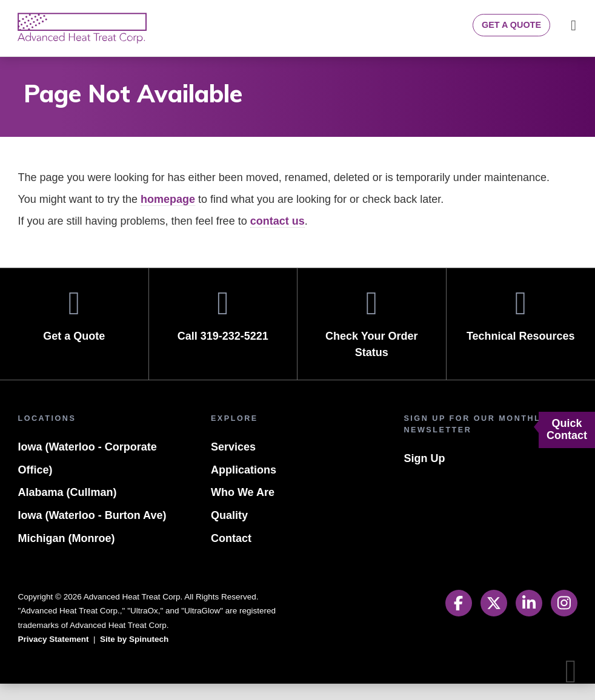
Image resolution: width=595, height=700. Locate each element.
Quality (229, 532)
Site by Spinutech (139, 655)
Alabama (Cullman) (66, 509)
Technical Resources (521, 332)
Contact (231, 555)
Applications (242, 487)
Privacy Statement (55, 655)
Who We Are (244, 509)
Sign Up (424, 475)
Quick (567, 430)
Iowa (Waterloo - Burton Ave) (95, 532)
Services (233, 464)
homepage (178, 216)
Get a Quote (510, 25)
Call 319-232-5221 (223, 332)
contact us (289, 238)
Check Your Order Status (372, 340)
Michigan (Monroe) (65, 555)
